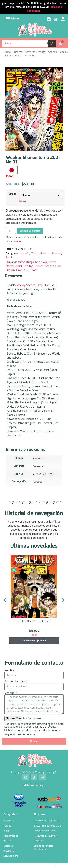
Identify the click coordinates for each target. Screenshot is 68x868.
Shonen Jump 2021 (17, 270)
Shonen (52, 52)
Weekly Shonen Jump (29, 285)
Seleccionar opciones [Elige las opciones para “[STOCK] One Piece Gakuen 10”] (34, 640)
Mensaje (10, 693)
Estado (12, 194)
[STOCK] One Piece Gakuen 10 (34, 621)
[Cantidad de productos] (11, 231)
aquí (19, 241)
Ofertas (28, 266)
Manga (42, 52)
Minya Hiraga (26, 262)
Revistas (30, 52)
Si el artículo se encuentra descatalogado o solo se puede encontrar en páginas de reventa (34, 726)
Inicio (8, 52)
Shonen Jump (53, 266)
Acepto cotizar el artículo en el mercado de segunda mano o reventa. (32, 732)
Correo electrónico (16, 682)
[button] (12, 19)
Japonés (18, 52)
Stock (9, 258)
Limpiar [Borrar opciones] (22, 201)
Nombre (9, 671)
